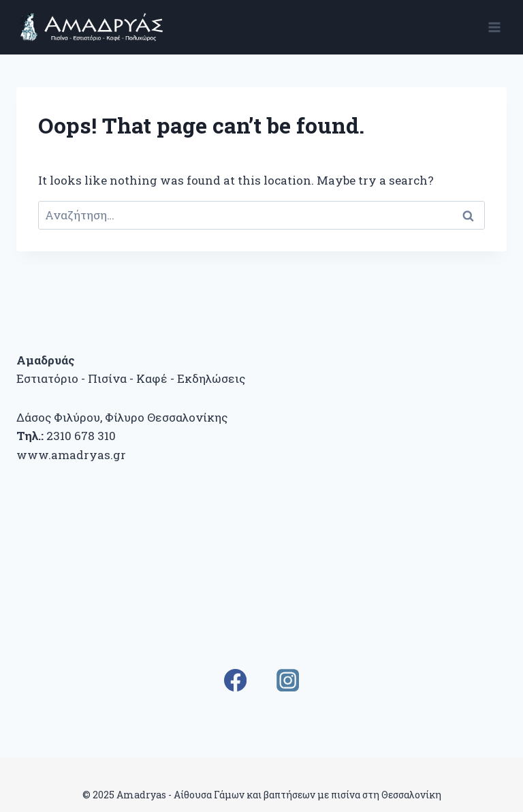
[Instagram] (288, 680)
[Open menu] (494, 27)
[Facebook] (235, 680)
